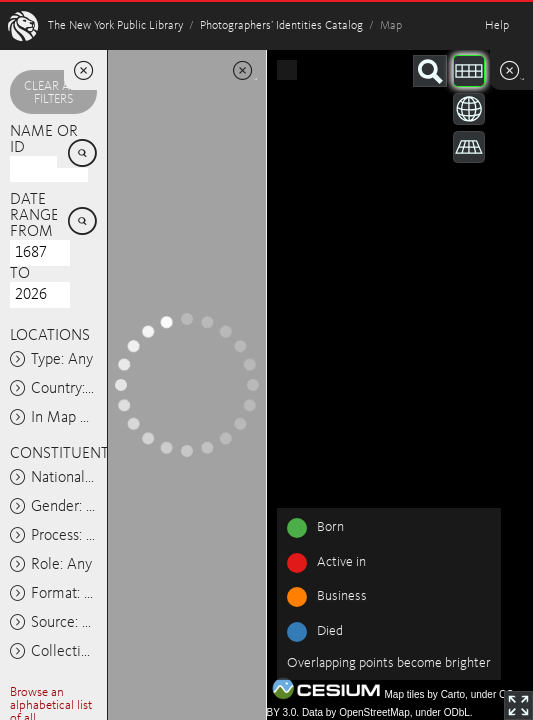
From (31, 232)
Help (497, 26)
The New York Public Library (115, 26)
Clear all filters (53, 93)
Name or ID (44, 140)
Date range (34, 208)
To (20, 274)
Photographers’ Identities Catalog (281, 26)
